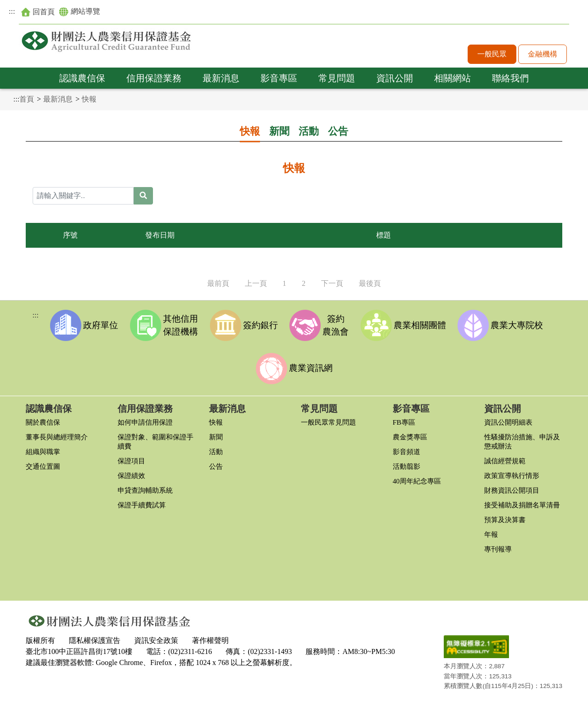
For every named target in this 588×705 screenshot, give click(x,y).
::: (12, 12)
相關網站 (452, 79)
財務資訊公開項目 (514, 485)
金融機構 (543, 55)
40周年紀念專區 (418, 476)
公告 (338, 131)
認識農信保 (82, 79)
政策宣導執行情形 (514, 470)
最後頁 (370, 283)
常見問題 (337, 79)
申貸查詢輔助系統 (147, 485)
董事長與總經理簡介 (59, 432)
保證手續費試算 (143, 500)
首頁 (27, 99)
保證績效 (132, 470)
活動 (309, 131)
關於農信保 (44, 417)
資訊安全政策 (156, 642)
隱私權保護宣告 (95, 642)
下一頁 (332, 283)
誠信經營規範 (506, 456)
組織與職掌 (44, 446)
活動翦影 (407, 461)
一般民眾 (492, 55)
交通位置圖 (44, 461)
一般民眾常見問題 (330, 417)
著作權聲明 (210, 642)
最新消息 (221, 79)
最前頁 (218, 283)
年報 (492, 538)
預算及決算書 (506, 524)
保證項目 (132, 456)
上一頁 (256, 283)
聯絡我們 (510, 79)
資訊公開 (395, 79)
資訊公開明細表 (510, 417)
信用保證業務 (154, 79)
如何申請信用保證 (147, 417)
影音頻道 (407, 446)
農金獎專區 (411, 432)
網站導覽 (84, 12)
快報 (89, 99)
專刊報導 (499, 553)
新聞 (279, 131)
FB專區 (405, 417)
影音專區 (279, 79)
